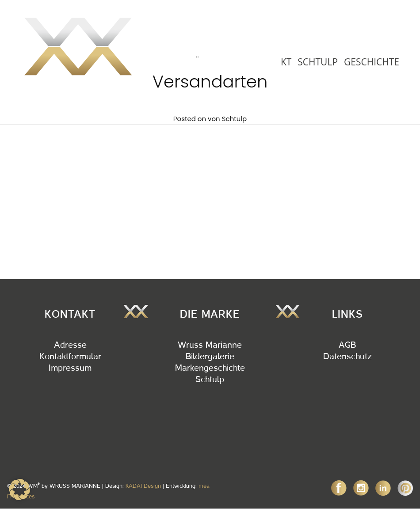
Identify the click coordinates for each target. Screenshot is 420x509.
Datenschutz (347, 357)
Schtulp (234, 119)
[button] (19, 490)
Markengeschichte (210, 368)
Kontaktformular (70, 357)
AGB (347, 345)
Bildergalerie (210, 357)
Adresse (70, 345)
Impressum (70, 368)
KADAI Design (143, 486)
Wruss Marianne (210, 345)
